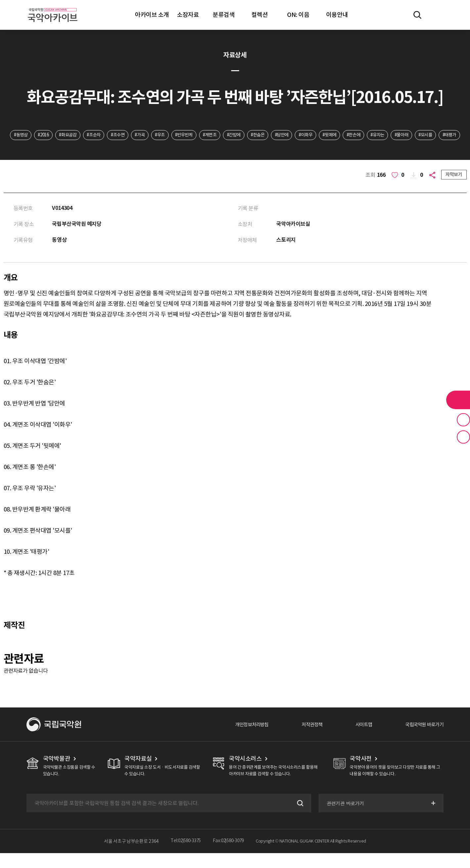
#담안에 (312, 135)
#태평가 (248, 149)
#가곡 (157, 135)
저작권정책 (302, 739)
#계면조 (234, 135)
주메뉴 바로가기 (0, 0)
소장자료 (188, 15)
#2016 (52, 135)
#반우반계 (206, 135)
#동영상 (27, 135)
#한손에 (391, 135)
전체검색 (417, 15)
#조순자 (107, 135)
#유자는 (417, 135)
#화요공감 (79, 135)
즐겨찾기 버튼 (463, 420)
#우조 (179, 135)
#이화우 (339, 135)
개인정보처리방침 (237, 739)
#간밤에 (260, 135)
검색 (298, 818)
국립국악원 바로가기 (421, 739)
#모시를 (222, 149)
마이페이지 (437, 15)
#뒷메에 (365, 135)
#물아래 (443, 135)
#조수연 (133, 135)
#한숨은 (286, 135)
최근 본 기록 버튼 (463, 437)
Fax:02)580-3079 (230, 856)
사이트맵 (357, 739)
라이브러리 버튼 (458, 400)
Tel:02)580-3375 (184, 856)
